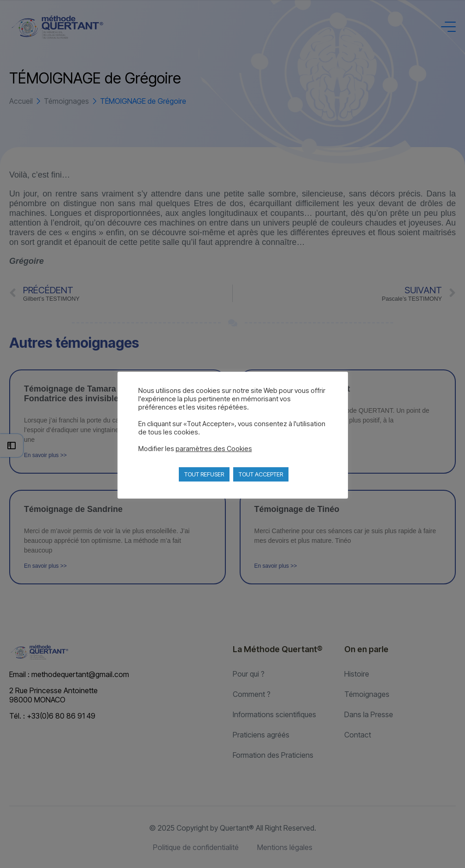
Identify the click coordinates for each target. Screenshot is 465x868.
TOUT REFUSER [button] (204, 474)
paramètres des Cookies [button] (214, 449)
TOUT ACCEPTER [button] (261, 474)
